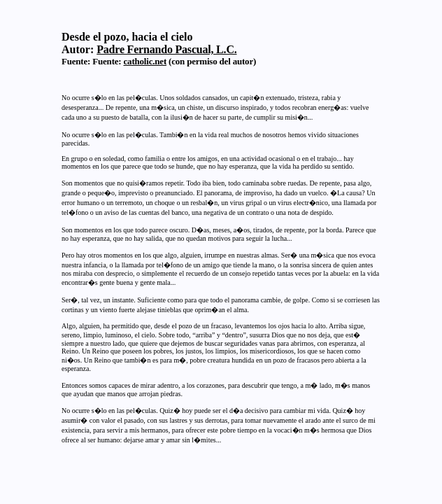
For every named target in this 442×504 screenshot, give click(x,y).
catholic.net (145, 61)
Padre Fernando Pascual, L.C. (166, 49)
